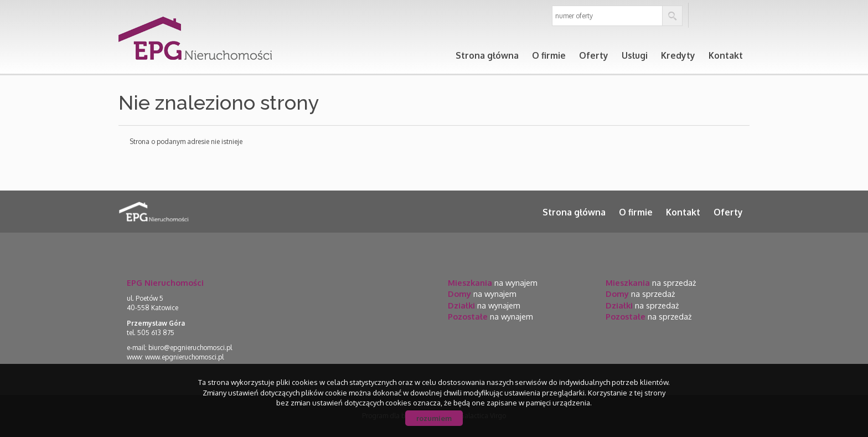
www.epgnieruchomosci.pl (184, 357)
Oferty (594, 55)
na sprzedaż (651, 282)
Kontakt (726, 55)
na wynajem (493, 282)
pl (708, 16)
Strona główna (487, 55)
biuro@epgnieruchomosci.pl (190, 348)
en (736, 16)
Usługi (635, 55)
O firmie (549, 55)
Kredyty (678, 55)
